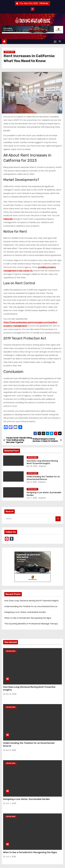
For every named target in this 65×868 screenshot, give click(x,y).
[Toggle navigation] (55, 42)
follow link (8, 219)
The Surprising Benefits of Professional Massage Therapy (31, 624)
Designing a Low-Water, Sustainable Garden (25, 612)
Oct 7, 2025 (32, 498)
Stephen (42, 466)
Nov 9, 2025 (32, 482)
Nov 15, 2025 (32, 466)
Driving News (9, 52)
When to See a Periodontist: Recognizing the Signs (28, 618)
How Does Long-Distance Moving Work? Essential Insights (31, 601)
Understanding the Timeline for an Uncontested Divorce (31, 606)
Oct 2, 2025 (11, 857)
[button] (60, 41)
